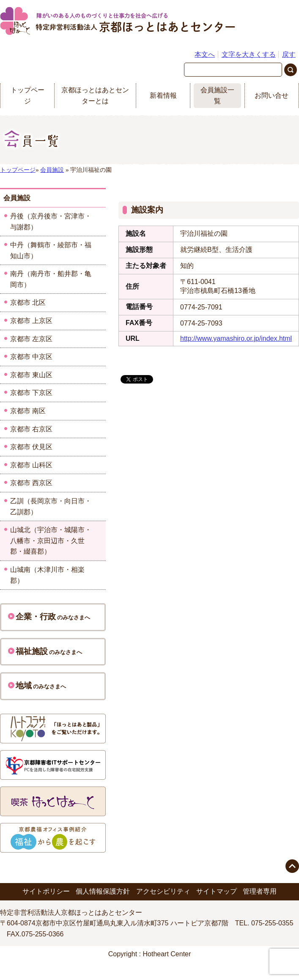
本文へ (205, 54)
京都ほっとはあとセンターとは (95, 95)
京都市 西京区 (31, 483)
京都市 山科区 (31, 465)
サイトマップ (217, 891)
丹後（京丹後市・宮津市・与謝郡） (51, 222)
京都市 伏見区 (31, 447)
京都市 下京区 (31, 393)
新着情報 (163, 95)
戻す (289, 54)
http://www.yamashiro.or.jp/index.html (236, 338)
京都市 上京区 (31, 321)
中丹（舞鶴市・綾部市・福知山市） (51, 250)
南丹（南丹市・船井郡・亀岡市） (51, 279)
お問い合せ (272, 95)
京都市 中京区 (31, 357)
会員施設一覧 (217, 95)
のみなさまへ (49, 617)
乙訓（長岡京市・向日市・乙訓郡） (51, 507)
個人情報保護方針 (103, 891)
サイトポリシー (46, 891)
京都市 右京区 (31, 429)
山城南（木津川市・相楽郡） (47, 575)
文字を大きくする (249, 54)
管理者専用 (260, 891)
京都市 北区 (28, 302)
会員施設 (52, 170)
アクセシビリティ (163, 891)
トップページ (27, 95)
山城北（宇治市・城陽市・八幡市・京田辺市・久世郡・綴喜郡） (51, 541)
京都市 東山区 (31, 375)
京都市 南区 (28, 411)
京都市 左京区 (31, 339)
